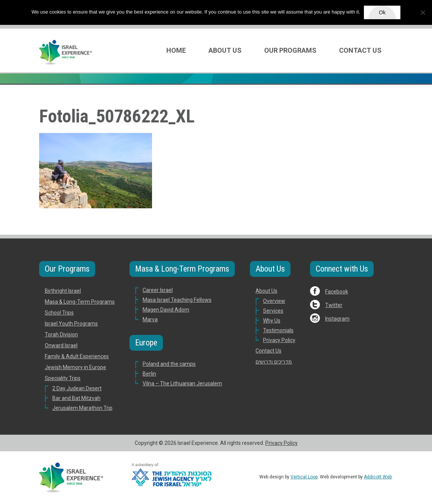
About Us (225, 50)
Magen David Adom (166, 310)
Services (273, 311)
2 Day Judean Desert (77, 388)
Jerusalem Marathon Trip (82, 408)
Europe (146, 343)
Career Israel (158, 290)
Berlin (149, 374)
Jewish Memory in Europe (75, 367)
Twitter (334, 305)
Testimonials (278, 330)
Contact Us (360, 50)
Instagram (337, 319)
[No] (423, 12)
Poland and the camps (169, 364)
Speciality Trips (63, 378)
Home (176, 50)
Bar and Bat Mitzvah (76, 398)
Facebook (337, 292)
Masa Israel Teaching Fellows (177, 300)
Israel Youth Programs (71, 324)
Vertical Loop (304, 477)
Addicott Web (378, 477)
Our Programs (290, 50)
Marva (150, 319)
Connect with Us (342, 269)
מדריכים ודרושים (274, 362)
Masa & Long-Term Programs (80, 302)
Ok (382, 12)
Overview (274, 301)
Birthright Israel (63, 291)
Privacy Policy (279, 340)
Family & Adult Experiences (77, 356)
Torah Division (61, 334)
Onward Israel (61, 345)
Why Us (272, 321)
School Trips (59, 313)
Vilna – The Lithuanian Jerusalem (182, 383)
